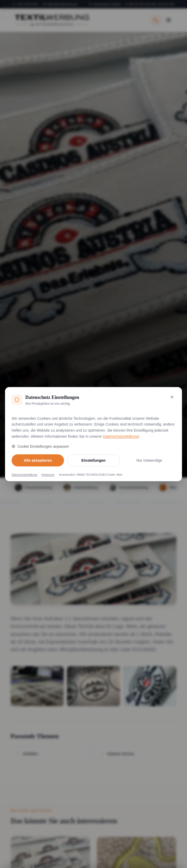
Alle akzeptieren (38, 460)
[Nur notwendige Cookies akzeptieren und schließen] (172, 397)
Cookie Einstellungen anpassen (40, 446)
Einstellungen (93, 460)
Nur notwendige (149, 460)
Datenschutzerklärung (121, 436)
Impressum (48, 475)
